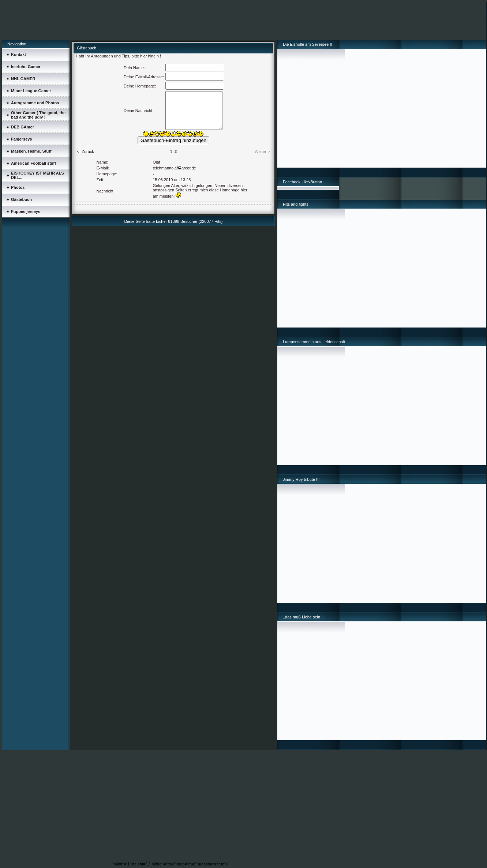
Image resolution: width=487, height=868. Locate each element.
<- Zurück (85, 151)
